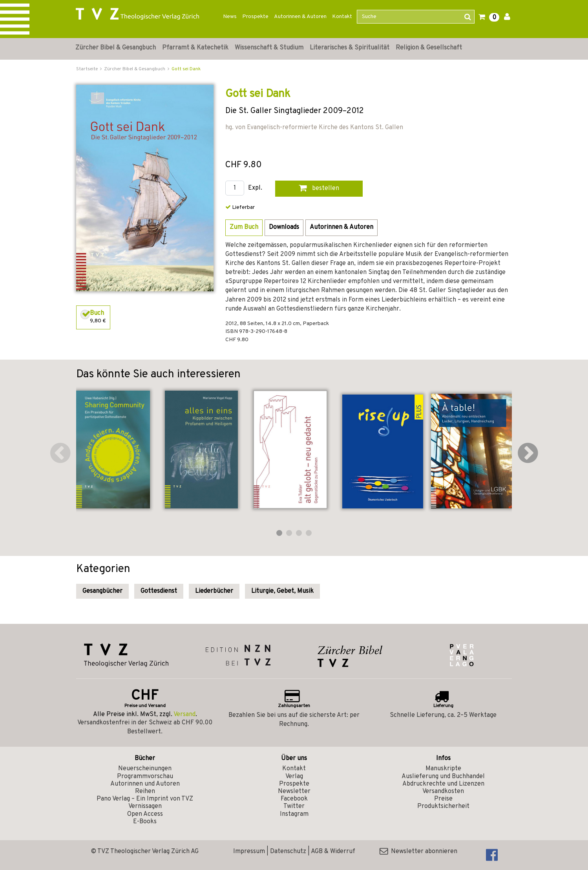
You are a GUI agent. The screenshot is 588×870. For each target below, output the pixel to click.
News (230, 17)
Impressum (249, 852)
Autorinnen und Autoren (145, 784)
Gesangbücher (102, 591)
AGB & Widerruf (333, 852)
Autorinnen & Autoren (300, 17)
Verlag (294, 777)
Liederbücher (214, 591)
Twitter (294, 806)
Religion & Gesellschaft (429, 48)
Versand (184, 715)
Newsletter (294, 791)
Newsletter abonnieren (418, 852)
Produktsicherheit (443, 806)
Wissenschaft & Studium (269, 48)
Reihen (145, 791)
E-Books (145, 822)
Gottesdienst (159, 591)
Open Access (145, 814)
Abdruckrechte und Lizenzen (443, 784)
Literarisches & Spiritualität (350, 48)
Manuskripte (443, 769)
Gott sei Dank (186, 69)
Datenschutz (288, 852)
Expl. (255, 188)
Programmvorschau (145, 777)
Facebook (294, 799)
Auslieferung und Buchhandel (443, 777)
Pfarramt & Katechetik (195, 48)
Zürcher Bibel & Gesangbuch (116, 48)
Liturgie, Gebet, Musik (282, 591)
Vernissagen (145, 806)
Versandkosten (443, 791)
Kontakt (342, 17)
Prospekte (255, 17)
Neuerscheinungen (145, 769)
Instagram (294, 814)
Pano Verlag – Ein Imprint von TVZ (145, 799)
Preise (443, 799)
